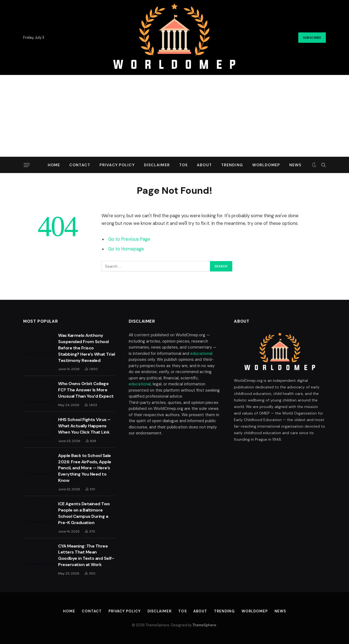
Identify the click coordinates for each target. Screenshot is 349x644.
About (204, 165)
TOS (183, 165)
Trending (232, 165)
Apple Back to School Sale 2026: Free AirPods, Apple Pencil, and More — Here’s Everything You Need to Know (85, 468)
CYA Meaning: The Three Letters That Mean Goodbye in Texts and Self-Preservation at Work (86, 555)
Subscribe (312, 38)
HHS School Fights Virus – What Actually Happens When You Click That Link (84, 426)
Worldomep (266, 165)
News (295, 165)
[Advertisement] (174, 116)
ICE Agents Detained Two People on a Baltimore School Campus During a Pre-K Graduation (84, 513)
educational (201, 353)
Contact (80, 165)
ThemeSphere (204, 625)
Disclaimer (157, 165)
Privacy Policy (117, 165)
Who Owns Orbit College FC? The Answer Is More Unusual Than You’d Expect (86, 390)
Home (54, 165)
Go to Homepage (126, 249)
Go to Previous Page (129, 239)
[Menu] (27, 165)
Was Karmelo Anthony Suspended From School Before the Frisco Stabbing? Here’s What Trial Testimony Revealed (86, 348)
